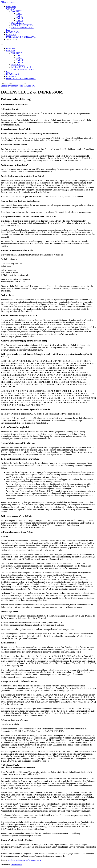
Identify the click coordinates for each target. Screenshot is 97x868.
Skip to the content (9, 2)
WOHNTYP (17, 11)
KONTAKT (11, 35)
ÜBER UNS (11, 7)
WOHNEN (11, 9)
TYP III (20, 18)
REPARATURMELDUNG (22, 28)
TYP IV (20, 21)
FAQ (8, 30)
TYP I (19, 14)
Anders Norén (17, 865)
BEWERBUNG (18, 23)
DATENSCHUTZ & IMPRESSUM (21, 37)
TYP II (19, 16)
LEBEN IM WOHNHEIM (22, 25)
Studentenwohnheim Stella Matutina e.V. (18, 86)
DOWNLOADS (13, 32)
